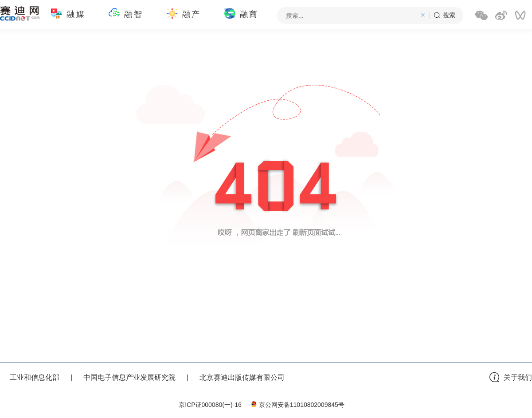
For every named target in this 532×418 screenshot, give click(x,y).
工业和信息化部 (35, 377)
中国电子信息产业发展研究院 (129, 377)
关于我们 (518, 377)
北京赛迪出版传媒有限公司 (242, 377)
